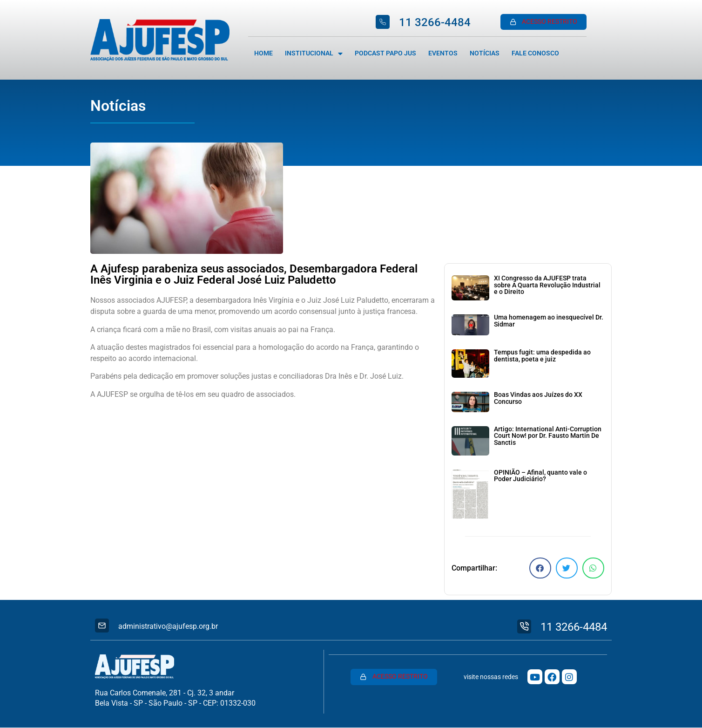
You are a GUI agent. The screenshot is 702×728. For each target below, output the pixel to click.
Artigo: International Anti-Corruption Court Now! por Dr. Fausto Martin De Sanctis (548, 436)
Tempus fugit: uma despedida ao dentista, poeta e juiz (542, 356)
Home (263, 53)
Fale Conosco (535, 53)
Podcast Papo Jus (385, 53)
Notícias (485, 53)
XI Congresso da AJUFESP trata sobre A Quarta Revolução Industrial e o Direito (547, 285)
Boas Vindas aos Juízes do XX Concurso (538, 398)
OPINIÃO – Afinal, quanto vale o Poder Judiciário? (540, 476)
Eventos (443, 53)
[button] (540, 568)
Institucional (314, 54)
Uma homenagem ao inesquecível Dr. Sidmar (549, 321)
